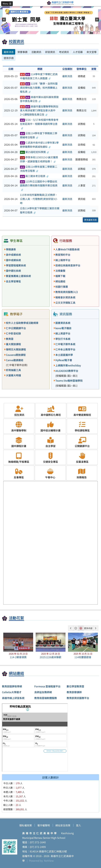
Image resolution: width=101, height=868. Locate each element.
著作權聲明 (44, 825)
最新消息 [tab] (9, 52)
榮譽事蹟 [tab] (22, 52)
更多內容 (88, 628)
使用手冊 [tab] (9, 58)
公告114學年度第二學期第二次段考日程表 (39, 169)
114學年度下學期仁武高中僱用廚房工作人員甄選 (39, 76)
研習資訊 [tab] (50, 52)
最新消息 (67, 76)
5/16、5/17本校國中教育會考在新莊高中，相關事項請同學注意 (39, 124)
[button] (7, 4)
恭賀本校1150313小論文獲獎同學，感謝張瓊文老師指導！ (39, 159)
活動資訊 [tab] (36, 52)
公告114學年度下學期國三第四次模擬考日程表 (40, 210)
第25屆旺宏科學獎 (34, 152)
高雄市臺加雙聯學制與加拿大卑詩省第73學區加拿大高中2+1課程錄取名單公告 (39, 110)
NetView (49, 861)
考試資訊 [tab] (64, 52)
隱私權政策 (26, 825)
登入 (79, 825)
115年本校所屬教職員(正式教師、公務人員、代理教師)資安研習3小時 (39, 199)
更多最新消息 (90, 220)
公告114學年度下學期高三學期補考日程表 (39, 135)
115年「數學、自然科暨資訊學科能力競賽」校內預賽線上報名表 (39, 88)
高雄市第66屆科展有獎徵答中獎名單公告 (39, 99)
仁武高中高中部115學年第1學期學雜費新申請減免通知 (39, 145)
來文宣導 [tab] (92, 52)
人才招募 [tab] (78, 52)
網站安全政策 (63, 825)
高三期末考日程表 (34, 176)
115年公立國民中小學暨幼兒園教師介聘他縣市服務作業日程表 (39, 185)
